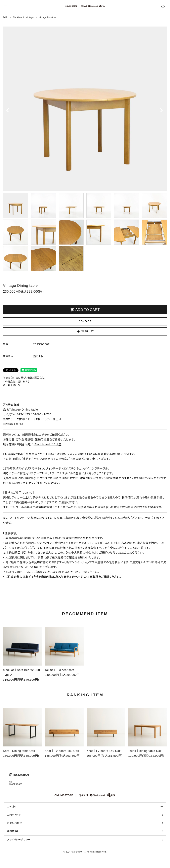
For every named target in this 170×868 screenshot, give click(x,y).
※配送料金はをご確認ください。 (46, 435)
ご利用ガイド (14, 815)
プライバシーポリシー (19, 840)
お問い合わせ (15, 823)
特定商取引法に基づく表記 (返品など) (24, 378)
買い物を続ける (12, 385)
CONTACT (85, 321)
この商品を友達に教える (16, 382)
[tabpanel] (85, 109)
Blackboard (16, 784)
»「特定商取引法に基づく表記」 (52, 577)
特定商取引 (13, 831)
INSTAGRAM (19, 775)
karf (11, 782)
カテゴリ (12, 807)
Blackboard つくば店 (48, 444)
